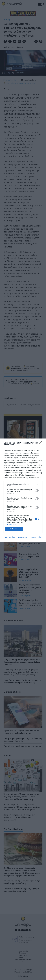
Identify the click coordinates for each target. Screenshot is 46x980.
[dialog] (23, 490)
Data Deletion (10, 537)
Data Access (23, 537)
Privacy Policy (36, 537)
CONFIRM (14, 529)
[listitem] (23, 485)
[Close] (41, 443)
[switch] (37, 491)
